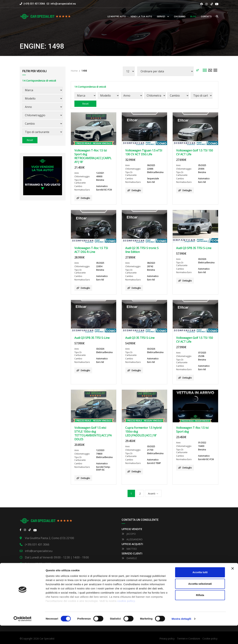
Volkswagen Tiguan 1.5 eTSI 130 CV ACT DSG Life (144, 152)
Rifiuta (200, 614)
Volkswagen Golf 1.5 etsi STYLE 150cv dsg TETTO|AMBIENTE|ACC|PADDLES (93, 433)
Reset (30, 140)
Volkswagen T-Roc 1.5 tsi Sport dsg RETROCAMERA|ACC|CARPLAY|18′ (93, 156)
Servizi (161, 16)
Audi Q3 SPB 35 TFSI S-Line (194, 248)
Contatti (206, 16)
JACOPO (129, 534)
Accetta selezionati (200, 602)
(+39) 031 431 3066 (32, 4)
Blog (193, 16)
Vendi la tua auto (141, 16)
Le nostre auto (117, 16)
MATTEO (129, 549)
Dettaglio (83, 198)
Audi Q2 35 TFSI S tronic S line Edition (142, 250)
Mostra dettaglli (181, 637)
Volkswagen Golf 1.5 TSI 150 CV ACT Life (195, 152)
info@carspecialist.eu (63, 4)
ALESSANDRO (132, 539)
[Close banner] (233, 587)
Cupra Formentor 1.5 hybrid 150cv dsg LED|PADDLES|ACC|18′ (143, 432)
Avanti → (153, 493)
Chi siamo (180, 16)
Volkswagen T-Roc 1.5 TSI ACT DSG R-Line (91, 250)
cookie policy (126, 619)
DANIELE (129, 558)
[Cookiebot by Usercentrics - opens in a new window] (23, 637)
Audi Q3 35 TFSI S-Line (140, 338)
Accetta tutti (200, 591)
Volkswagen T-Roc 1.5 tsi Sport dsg (192, 430)
